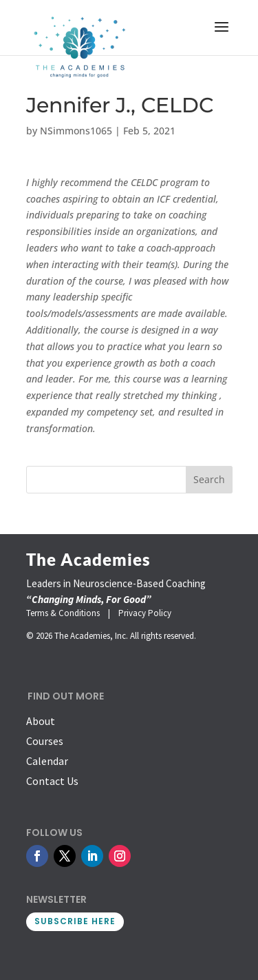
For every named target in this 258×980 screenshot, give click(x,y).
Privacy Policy (145, 613)
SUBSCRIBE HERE (75, 921)
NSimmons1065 (76, 131)
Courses (45, 741)
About (41, 721)
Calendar (47, 761)
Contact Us (52, 781)
